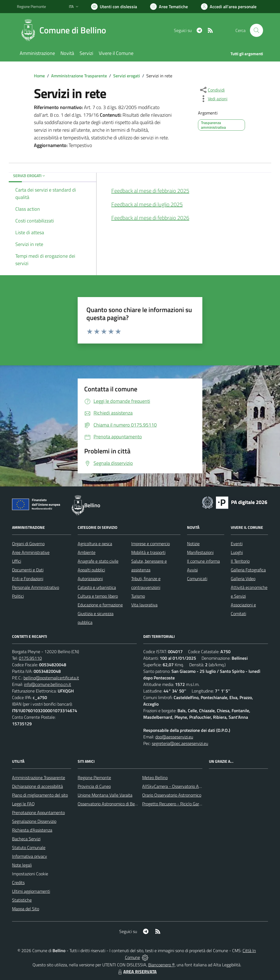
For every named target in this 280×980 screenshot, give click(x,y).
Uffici (17, 561)
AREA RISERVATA (137, 972)
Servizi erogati (127, 76)
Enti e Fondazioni (28, 579)
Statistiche (22, 900)
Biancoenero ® (161, 965)
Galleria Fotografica (248, 570)
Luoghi (237, 552)
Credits (18, 882)
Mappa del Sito (26, 909)
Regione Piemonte (94, 777)
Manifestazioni (200, 552)
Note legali (22, 865)
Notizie (193, 544)
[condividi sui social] (212, 90)
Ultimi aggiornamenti (31, 891)
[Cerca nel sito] (256, 30)
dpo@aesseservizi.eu (174, 737)
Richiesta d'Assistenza (32, 830)
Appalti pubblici (91, 570)
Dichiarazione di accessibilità (37, 786)
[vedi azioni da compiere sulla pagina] (213, 99)
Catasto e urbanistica (97, 587)
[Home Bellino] (65, 30)
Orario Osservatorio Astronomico (172, 795)
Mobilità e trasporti (148, 552)
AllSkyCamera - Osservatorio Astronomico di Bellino (189, 786)
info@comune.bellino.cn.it (48, 684)
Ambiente (87, 552)
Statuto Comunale (29, 847)
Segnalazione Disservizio (34, 821)
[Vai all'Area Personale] (229, 7)
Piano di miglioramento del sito (40, 795)
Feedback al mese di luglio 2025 (147, 204)
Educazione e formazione (100, 605)
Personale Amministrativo (36, 587)
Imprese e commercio (151, 544)
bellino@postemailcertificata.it (51, 678)
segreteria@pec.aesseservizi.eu (180, 743)
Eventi (237, 544)
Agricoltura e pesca (95, 544)
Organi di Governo (28, 544)
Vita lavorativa (144, 605)
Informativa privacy (30, 856)
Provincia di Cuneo (94, 786)
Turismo (138, 596)
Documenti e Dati (28, 570)
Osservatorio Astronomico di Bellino (110, 804)
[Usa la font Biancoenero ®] (114, 7)
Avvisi (192, 570)
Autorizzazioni (90, 579)
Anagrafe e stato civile (98, 561)
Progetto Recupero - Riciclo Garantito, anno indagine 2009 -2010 (202, 804)
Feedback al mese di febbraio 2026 (150, 218)
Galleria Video (243, 579)
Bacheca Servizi (26, 839)
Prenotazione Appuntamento (38, 812)
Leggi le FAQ (23, 804)
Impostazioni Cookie (30, 874)
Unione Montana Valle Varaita (105, 795)
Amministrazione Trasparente (79, 76)
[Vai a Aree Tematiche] (169, 7)
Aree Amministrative (31, 552)
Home (39, 76)
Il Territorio (240, 561)
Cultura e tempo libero (98, 596)
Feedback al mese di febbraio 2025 (150, 191)
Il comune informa (203, 561)
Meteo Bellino (155, 777)
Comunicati (197, 579)
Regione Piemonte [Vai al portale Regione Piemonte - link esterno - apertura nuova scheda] (31, 6)
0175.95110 (30, 658)
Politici (18, 596)
